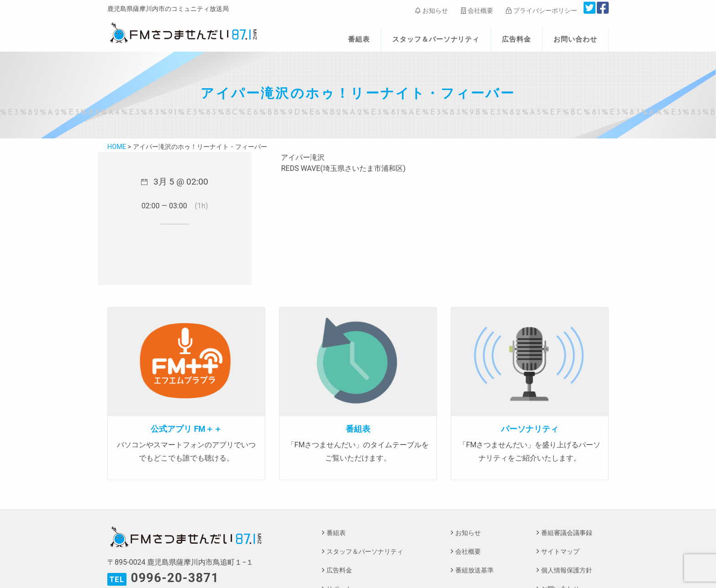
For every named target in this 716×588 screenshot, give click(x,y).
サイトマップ (560, 552)
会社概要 (477, 11)
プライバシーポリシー (541, 11)
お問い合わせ (575, 39)
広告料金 (516, 39)
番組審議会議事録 (567, 533)
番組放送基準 (474, 570)
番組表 (359, 39)
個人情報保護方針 (567, 570)
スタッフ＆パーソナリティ (436, 39)
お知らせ (431, 11)
